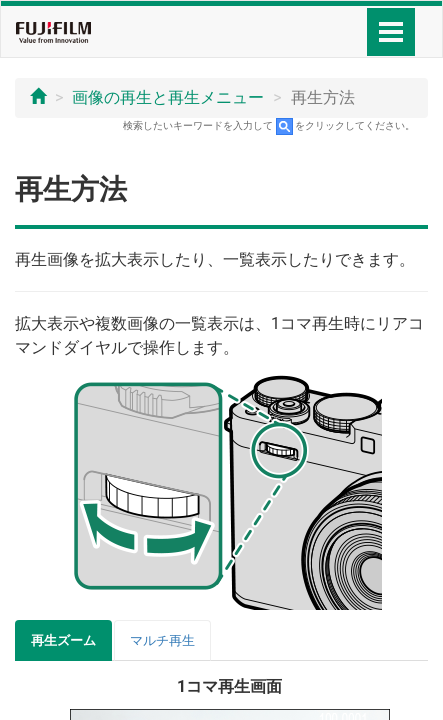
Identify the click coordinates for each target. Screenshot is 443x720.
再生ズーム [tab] (63, 640)
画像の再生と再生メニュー (168, 97)
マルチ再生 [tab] (162, 640)
